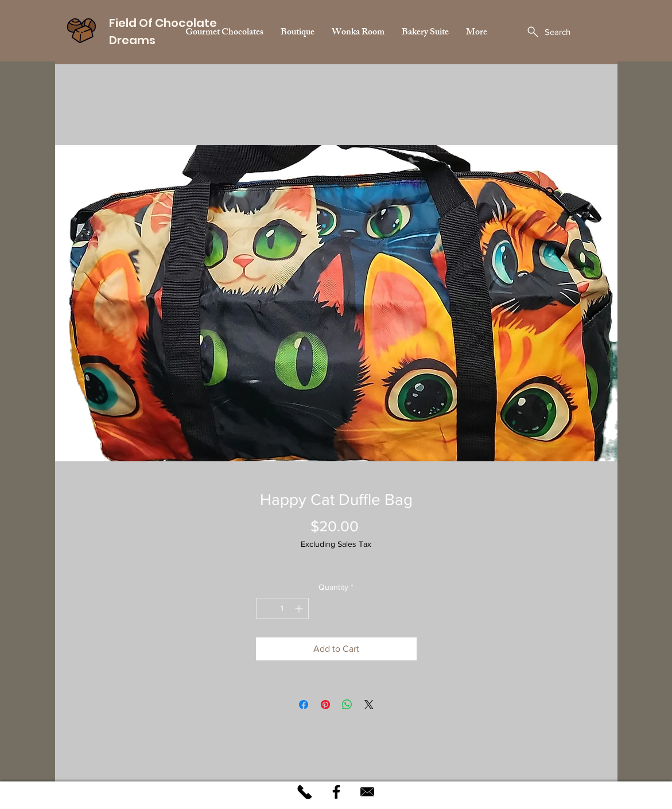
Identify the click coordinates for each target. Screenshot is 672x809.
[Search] (548, 32)
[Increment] (300, 608)
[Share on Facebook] (304, 705)
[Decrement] (265, 608)
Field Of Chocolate (163, 23)
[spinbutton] (282, 608)
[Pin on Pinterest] (325, 705)
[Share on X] (369, 705)
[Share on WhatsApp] (347, 705)
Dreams (133, 40)
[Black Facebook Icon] (336, 792)
